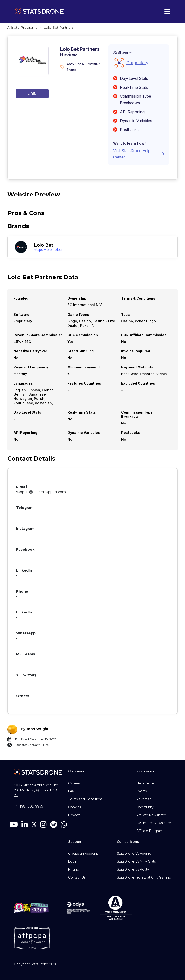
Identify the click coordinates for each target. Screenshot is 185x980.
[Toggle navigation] (166, 12)
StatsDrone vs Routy (133, 869)
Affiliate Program (149, 831)
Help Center (146, 783)
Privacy (74, 815)
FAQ (71, 791)
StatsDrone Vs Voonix (134, 853)
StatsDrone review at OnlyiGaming (144, 877)
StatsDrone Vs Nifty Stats (136, 861)
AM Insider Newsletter (154, 823)
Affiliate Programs (22, 27)
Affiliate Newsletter (151, 815)
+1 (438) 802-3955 (29, 806)
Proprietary (137, 63)
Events (142, 791)
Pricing (74, 869)
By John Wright (35, 729)
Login (73, 861)
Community (145, 807)
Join (32, 94)
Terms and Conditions (85, 799)
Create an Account (83, 853)
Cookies (75, 807)
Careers (75, 783)
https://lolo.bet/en (49, 250)
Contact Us (77, 877)
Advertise (144, 799)
